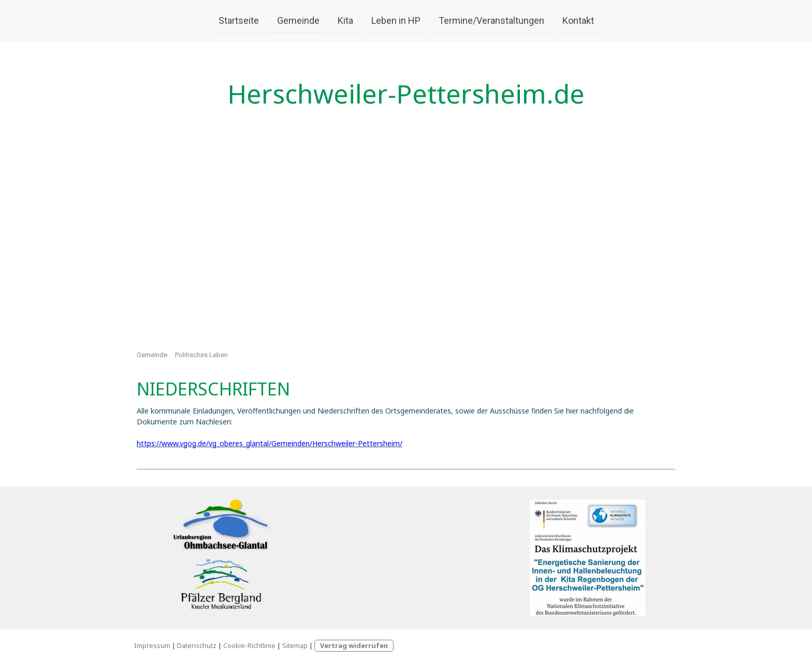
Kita (345, 20)
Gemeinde (298, 20)
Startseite (239, 20)
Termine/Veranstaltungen (491, 20)
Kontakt (578, 20)
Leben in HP (396, 20)
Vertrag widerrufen (354, 645)
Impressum (152, 645)
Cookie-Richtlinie (249, 645)
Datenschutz (197, 645)
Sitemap (295, 645)
